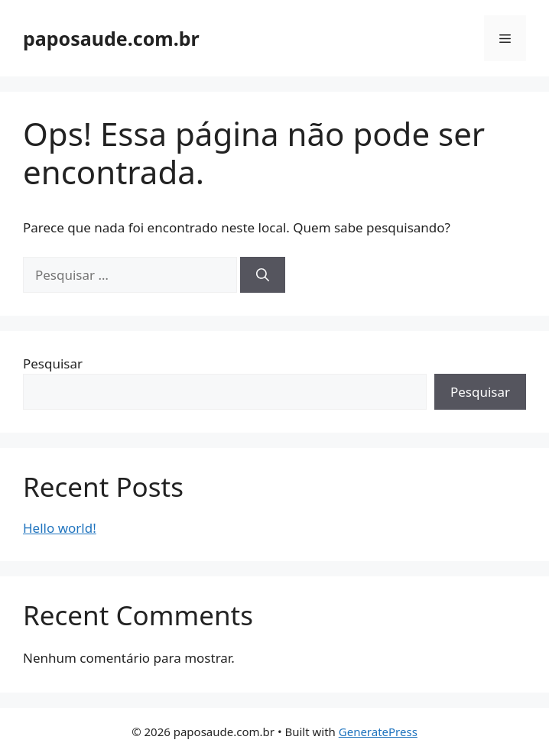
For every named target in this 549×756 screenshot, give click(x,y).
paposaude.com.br (111, 38)
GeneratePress (378, 732)
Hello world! (60, 528)
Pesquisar (53, 363)
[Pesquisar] (263, 275)
